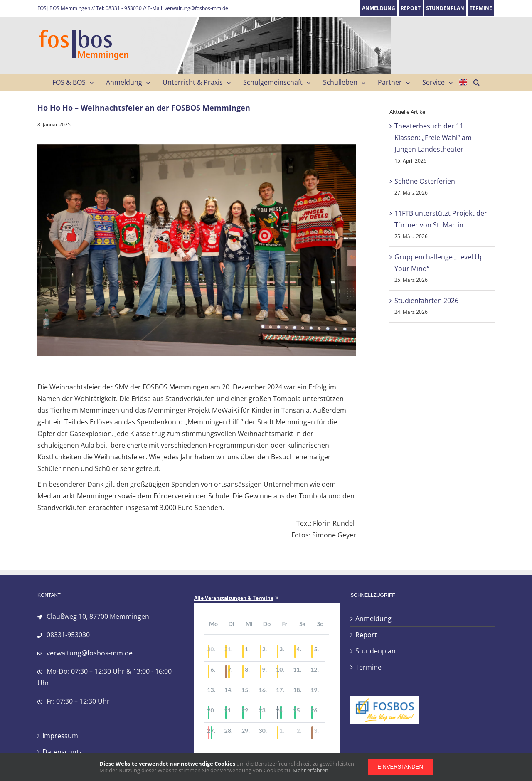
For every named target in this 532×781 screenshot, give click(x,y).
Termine (368, 667)
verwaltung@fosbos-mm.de (90, 653)
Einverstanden (400, 767)
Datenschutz (62, 752)
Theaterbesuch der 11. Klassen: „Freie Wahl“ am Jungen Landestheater (433, 138)
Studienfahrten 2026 (426, 301)
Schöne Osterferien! (426, 181)
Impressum (60, 736)
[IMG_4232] (197, 250)
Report (366, 635)
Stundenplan (376, 651)
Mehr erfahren (310, 770)
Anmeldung (373, 618)
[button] (477, 82)
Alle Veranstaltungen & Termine (234, 598)
